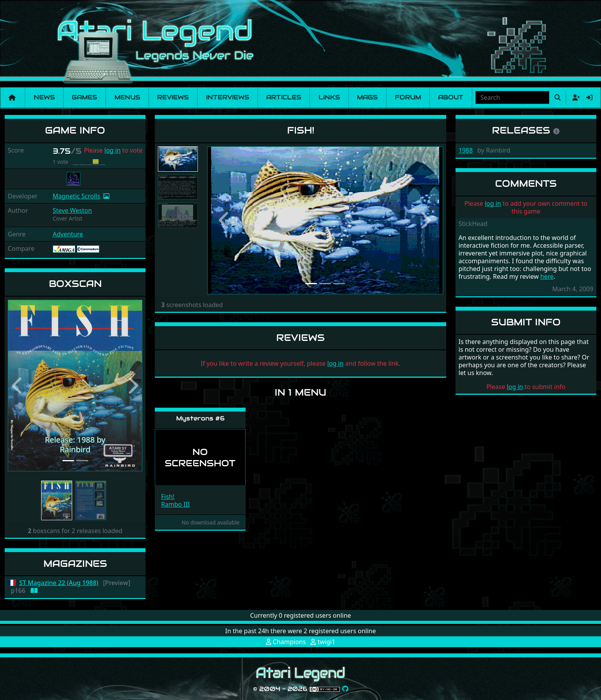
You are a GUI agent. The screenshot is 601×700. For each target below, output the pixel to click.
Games (84, 97)
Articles (284, 97)
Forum (408, 97)
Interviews (228, 97)
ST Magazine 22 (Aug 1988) (59, 583)
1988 (466, 150)
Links (329, 97)
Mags (367, 97)
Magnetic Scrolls (76, 196)
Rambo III (175, 504)
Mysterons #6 (200, 418)
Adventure (68, 234)
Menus (127, 97)
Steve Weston (72, 210)
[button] (18, 386)
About (451, 97)
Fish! (168, 497)
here (547, 276)
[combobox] (512, 97)
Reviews (173, 97)
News (44, 97)
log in (113, 150)
